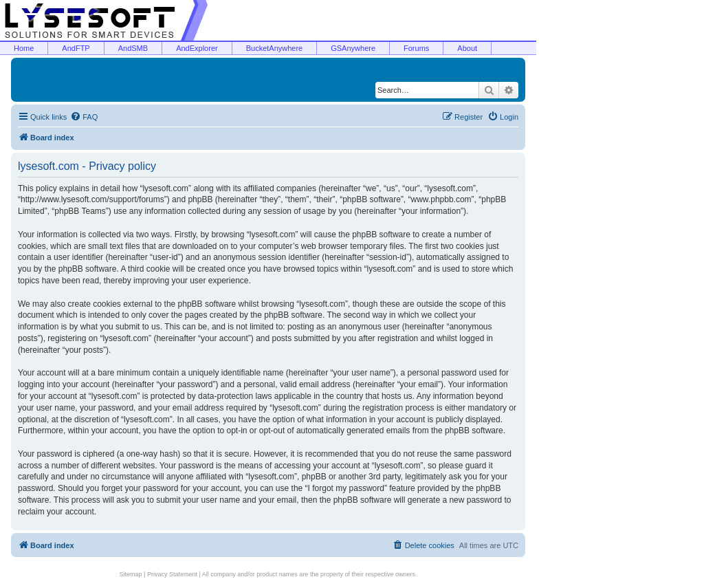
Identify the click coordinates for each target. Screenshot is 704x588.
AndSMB (133, 48)
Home (24, 48)
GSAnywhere (353, 48)
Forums (416, 48)
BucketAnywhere (275, 48)
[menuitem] (84, 117)
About (467, 48)
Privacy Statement (172, 574)
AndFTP (76, 48)
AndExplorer (197, 48)
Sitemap (131, 574)
